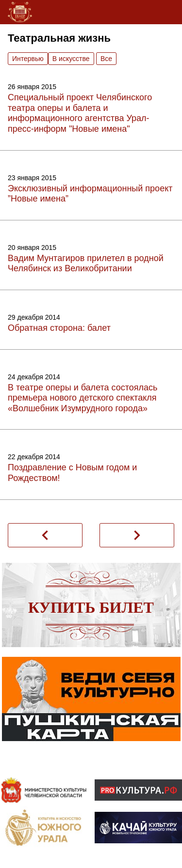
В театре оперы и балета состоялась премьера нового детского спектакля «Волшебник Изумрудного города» (83, 398)
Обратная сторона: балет (59, 328)
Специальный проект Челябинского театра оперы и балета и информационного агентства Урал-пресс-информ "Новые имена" (80, 113)
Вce (106, 59)
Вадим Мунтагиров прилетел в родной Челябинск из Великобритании (86, 263)
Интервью (28, 59)
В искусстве (71, 59)
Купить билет (91, 607)
